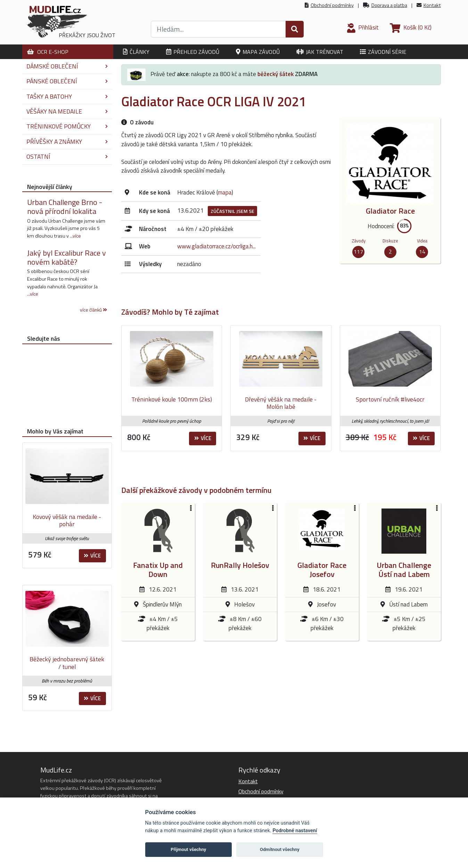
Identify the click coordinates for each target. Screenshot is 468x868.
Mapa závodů (258, 52)
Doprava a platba (389, 5)
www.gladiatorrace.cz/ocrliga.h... (216, 246)
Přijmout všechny (188, 849)
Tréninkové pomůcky (67, 126)
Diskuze (390, 241)
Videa (422, 241)
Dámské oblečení (67, 66)
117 (358, 251)
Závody (359, 241)
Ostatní (67, 156)
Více (203, 438)
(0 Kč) (411, 27)
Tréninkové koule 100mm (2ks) (172, 399)
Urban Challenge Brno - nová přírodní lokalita (65, 207)
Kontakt (432, 5)
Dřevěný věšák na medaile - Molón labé (281, 403)
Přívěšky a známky (67, 142)
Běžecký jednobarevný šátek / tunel (67, 663)
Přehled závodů (193, 52)
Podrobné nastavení (295, 831)
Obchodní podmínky (332, 5)
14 (422, 251)
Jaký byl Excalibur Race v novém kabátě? (67, 257)
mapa (225, 192)
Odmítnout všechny (280, 849)
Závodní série (383, 52)
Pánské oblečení (67, 81)
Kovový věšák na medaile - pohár (67, 520)
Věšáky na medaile (67, 111)
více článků (93, 310)
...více (75, 236)
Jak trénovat (320, 52)
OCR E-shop (48, 52)
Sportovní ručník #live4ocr (390, 399)
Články (136, 52)
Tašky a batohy (67, 96)
